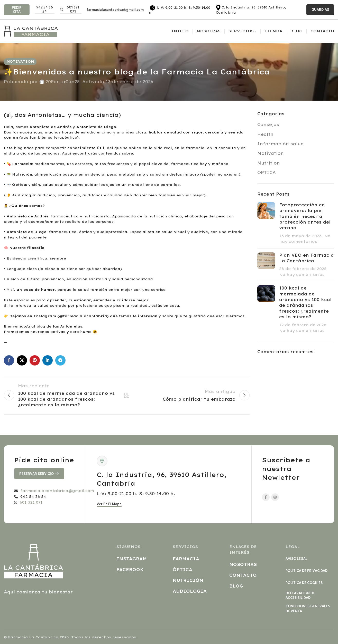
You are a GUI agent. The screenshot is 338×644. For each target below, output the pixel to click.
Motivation (20, 61)
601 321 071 (69, 9)
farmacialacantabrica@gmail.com (115, 10)
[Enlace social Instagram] (275, 497)
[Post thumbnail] (266, 223)
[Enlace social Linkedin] (48, 360)
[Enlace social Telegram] (60, 360)
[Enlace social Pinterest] (35, 360)
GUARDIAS (320, 10)
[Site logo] (31, 31)
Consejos (268, 124)
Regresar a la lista (127, 395)
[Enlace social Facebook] (9, 360)
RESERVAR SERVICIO (39, 474)
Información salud (281, 144)
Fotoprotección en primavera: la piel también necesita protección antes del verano (305, 216)
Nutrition (269, 163)
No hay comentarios (302, 275)
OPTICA (267, 172)
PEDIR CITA (17, 10)
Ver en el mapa (109, 504)
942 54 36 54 (45, 9)
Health (265, 134)
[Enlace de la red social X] (22, 360)
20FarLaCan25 (63, 82)
